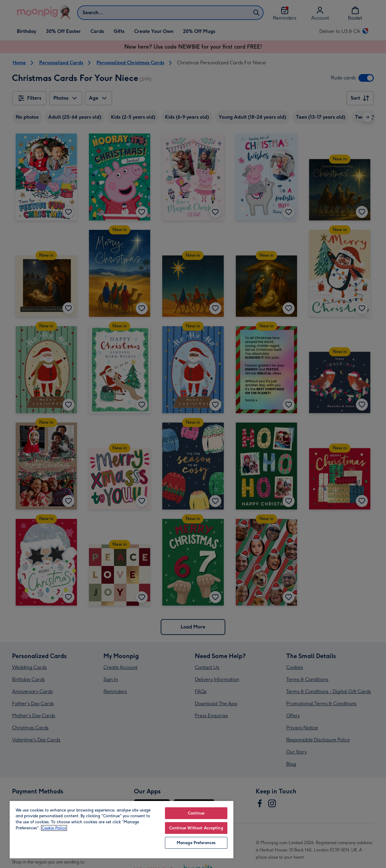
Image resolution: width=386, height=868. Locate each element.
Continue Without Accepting (196, 828)
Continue (196, 813)
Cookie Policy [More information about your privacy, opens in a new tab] (54, 828)
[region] (122, 829)
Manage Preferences (196, 843)
